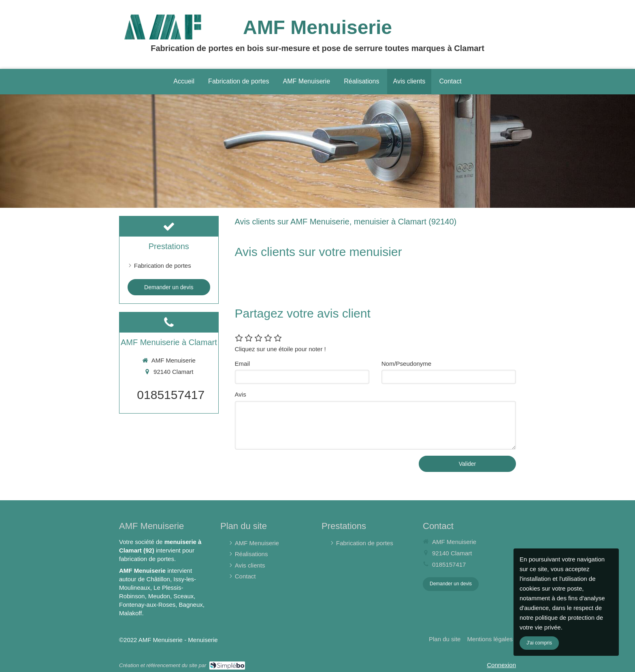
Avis (241, 394)
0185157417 (171, 395)
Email (243, 364)
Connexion (501, 665)
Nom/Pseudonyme (406, 364)
